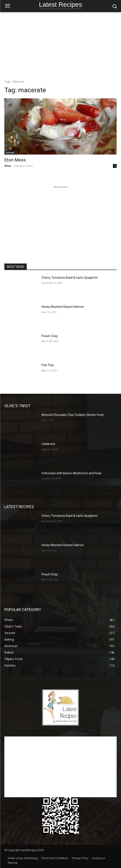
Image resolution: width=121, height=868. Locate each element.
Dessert (10, 153)
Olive (8, 166)
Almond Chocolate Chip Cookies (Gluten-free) (73, 415)
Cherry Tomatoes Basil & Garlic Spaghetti (70, 278)
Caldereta (48, 444)
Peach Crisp (50, 336)
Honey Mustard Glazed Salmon (63, 307)
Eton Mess (15, 160)
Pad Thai (48, 365)
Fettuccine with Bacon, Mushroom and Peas (71, 473)
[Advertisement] (60, 45)
